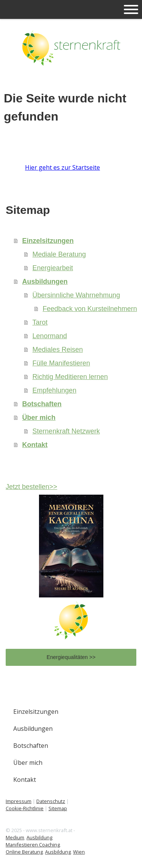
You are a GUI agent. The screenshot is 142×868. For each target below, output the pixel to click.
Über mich (39, 418)
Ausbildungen (45, 282)
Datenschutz (51, 801)
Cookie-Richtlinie (25, 808)
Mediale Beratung (59, 254)
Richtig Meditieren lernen (70, 377)
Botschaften (42, 404)
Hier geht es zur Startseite (62, 167)
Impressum (19, 801)
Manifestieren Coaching (33, 845)
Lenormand (50, 336)
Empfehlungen (55, 390)
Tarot (40, 322)
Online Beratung (24, 852)
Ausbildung (39, 837)
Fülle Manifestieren (61, 363)
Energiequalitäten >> (71, 657)
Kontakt (35, 445)
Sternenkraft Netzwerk (66, 431)
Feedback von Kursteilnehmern (90, 309)
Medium (15, 837)
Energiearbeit (53, 268)
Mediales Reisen (58, 350)
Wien (79, 852)
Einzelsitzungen (48, 241)
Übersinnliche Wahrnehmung (76, 295)
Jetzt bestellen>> (31, 487)
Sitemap (58, 808)
